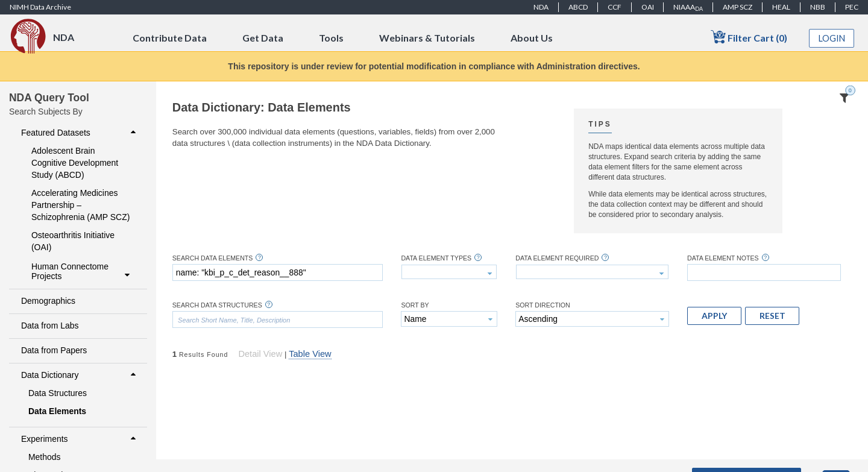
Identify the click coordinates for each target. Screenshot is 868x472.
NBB (818, 7)
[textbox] (278, 272)
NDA (541, 7)
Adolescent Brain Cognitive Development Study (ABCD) (75, 163)
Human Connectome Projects (82, 271)
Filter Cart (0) (749, 37)
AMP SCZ (737, 7)
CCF (615, 7)
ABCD (578, 7)
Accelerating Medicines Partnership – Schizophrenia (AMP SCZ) (80, 205)
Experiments (80, 439)
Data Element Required (557, 258)
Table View (310, 354)
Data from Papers (54, 350)
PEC (852, 7)
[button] (714, 316)
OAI (648, 7)
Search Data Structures (217, 305)
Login (832, 38)
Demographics (48, 301)
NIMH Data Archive (40, 7)
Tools (331, 38)
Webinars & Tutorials (427, 38)
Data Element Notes (723, 258)
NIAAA (688, 7)
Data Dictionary (80, 375)
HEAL (781, 7)
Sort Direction (543, 305)
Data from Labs (50, 326)
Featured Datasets (80, 133)
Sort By (415, 305)
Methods (45, 457)
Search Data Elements (213, 258)
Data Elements (57, 411)
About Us (532, 38)
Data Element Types (436, 258)
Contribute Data (170, 38)
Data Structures (58, 393)
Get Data (263, 38)
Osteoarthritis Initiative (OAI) (73, 241)
